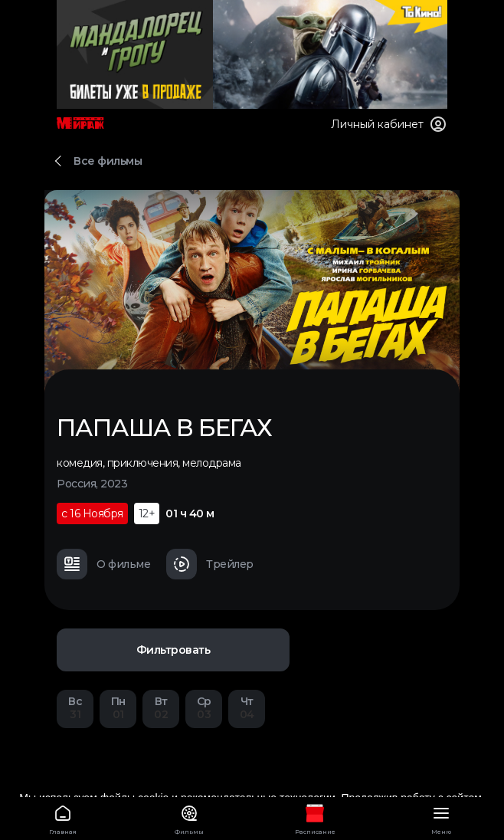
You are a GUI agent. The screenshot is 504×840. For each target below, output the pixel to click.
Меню (442, 817)
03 (204, 708)
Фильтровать (173, 650)
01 (118, 708)
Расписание (315, 817)
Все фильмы (108, 161)
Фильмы (190, 817)
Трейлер (210, 564)
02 (161, 708)
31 (75, 708)
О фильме (103, 564)
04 (247, 708)
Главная (63, 817)
